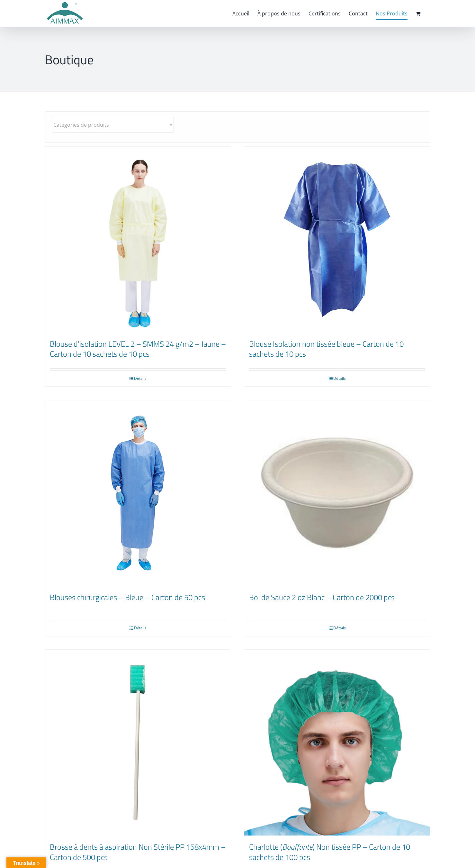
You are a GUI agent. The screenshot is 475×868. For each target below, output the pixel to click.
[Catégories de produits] (113, 125)
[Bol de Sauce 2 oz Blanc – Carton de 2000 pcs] (337, 493)
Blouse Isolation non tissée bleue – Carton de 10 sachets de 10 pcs (326, 349)
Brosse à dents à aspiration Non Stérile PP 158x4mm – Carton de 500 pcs (138, 852)
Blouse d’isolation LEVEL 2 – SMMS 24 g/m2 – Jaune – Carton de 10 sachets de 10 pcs (138, 349)
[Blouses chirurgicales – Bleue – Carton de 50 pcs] (138, 493)
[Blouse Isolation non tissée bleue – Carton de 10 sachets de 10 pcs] (337, 240)
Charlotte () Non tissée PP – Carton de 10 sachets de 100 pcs (330, 852)
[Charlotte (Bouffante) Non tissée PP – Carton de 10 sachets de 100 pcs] (337, 743)
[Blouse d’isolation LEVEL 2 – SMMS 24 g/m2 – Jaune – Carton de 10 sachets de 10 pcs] (138, 240)
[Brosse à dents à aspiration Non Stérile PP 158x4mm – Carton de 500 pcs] (138, 743)
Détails (140, 378)
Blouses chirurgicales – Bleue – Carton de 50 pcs (127, 597)
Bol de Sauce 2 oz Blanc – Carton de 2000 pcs (322, 597)
